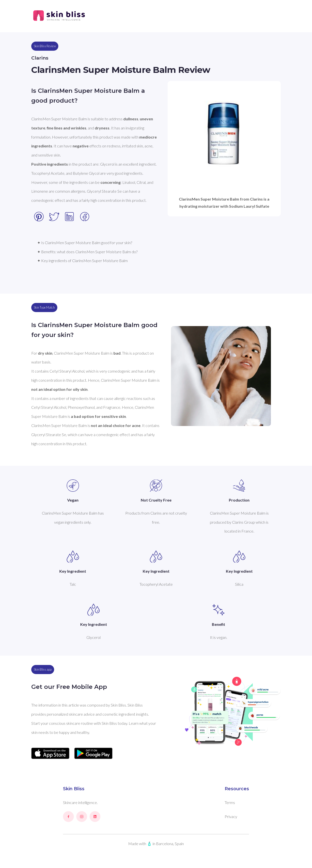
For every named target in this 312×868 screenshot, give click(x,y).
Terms (230, 802)
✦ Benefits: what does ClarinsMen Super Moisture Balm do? (87, 252)
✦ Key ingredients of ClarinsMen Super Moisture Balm (82, 260)
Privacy (231, 816)
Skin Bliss (74, 789)
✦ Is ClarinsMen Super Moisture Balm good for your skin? (85, 243)
